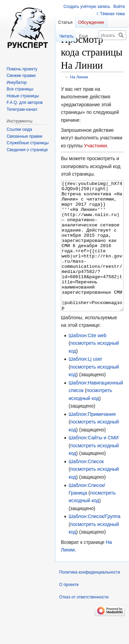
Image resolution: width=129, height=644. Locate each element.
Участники (95, 146)
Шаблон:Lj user (85, 385)
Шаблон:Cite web (87, 361)
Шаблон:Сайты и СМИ (93, 464)
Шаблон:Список (86, 487)
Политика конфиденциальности (90, 598)
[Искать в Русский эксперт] (112, 35)
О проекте (69, 611)
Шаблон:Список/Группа (94, 542)
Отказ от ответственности (84, 623)
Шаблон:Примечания (92, 440)
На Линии (79, 77)
